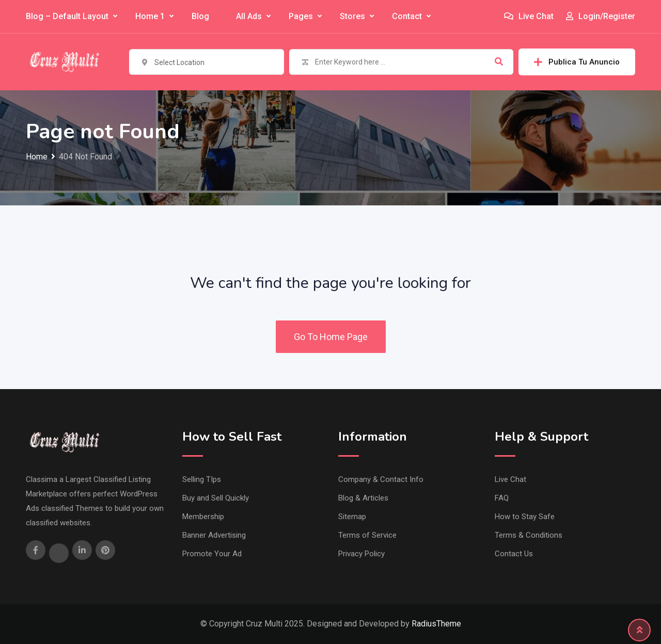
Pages (301, 16)
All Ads (249, 16)
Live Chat (529, 16)
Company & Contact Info (381, 479)
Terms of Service (367, 535)
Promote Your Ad (212, 554)
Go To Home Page (331, 337)
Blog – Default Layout (67, 16)
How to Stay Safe (525, 517)
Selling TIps (202, 479)
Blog (200, 16)
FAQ (502, 498)
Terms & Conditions (529, 535)
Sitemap (352, 517)
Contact (407, 16)
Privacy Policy (361, 554)
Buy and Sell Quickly (216, 498)
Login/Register (601, 16)
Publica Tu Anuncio (577, 62)
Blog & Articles (363, 498)
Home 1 (150, 16)
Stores (352, 16)
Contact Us (514, 554)
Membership (203, 517)
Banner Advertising (214, 535)
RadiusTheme (436, 624)
